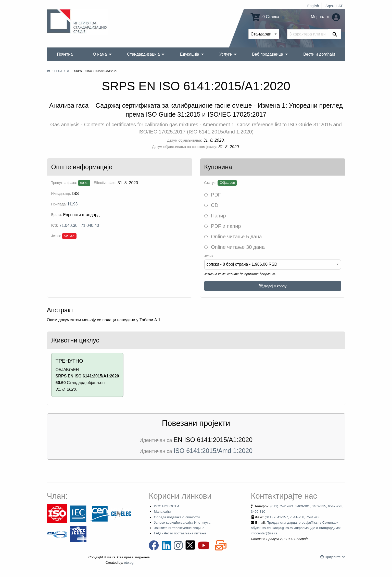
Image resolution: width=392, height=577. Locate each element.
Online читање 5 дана (233, 237)
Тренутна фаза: (64, 183)
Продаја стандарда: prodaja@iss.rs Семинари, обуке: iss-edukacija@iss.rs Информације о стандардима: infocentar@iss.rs (296, 528)
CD (211, 205)
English (313, 6)
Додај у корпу (273, 286)
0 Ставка (265, 17)
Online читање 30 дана (235, 247)
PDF (213, 195)
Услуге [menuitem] (226, 54)
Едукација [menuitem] (190, 54)
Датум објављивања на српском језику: (185, 147)
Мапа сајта (162, 512)
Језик (209, 256)
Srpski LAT (334, 6)
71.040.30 (68, 225)
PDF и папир (223, 226)
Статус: (210, 183)
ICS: (55, 225)
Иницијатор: (61, 193)
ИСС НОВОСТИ (166, 506)
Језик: (56, 236)
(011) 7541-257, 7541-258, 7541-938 (293, 517)
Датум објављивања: (185, 140)
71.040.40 (90, 225)
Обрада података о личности (177, 517)
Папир (215, 216)
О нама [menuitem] (100, 54)
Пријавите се (335, 557)
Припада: (59, 204)
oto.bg (129, 563)
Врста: (57, 215)
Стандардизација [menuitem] (143, 54)
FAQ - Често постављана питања (180, 533)
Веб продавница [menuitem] (268, 54)
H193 (73, 204)
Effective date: (105, 183)
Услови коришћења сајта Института (182, 523)
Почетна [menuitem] (65, 54)
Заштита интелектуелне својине (179, 528)
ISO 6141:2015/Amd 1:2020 (213, 451)
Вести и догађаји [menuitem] (319, 54)
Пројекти (62, 71)
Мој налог (325, 17)
